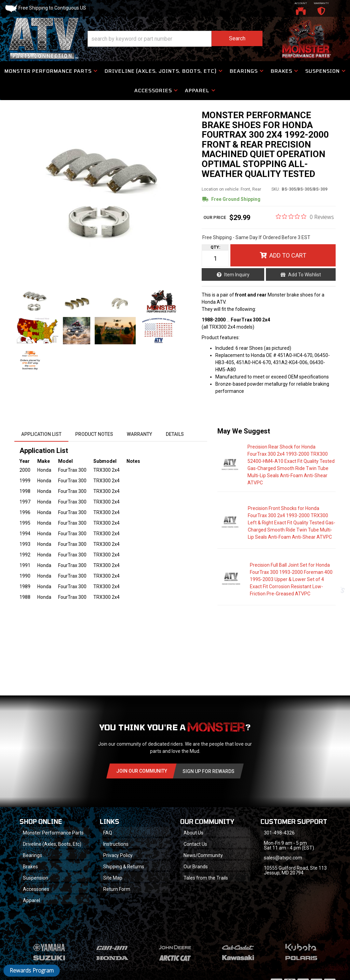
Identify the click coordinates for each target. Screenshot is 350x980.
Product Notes (94, 434)
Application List (41, 434)
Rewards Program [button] (32, 970)
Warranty (139, 434)
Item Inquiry (237, 275)
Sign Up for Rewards (208, 771)
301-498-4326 (279, 833)
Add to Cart (288, 255)
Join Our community (142, 771)
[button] (175, 39)
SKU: (276, 189)
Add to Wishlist (305, 275)
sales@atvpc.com (283, 858)
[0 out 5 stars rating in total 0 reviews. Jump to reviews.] (305, 217)
